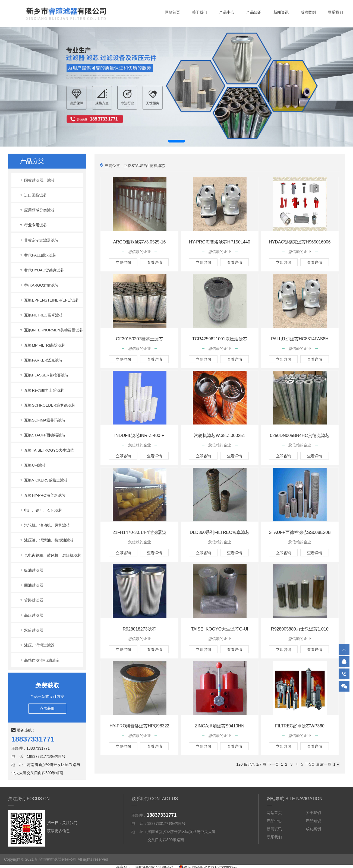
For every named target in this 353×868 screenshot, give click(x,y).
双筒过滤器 (31, 630)
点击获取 (47, 708)
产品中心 (227, 12)
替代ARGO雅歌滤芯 (39, 285)
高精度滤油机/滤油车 (39, 660)
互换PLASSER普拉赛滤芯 (44, 375)
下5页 (310, 764)
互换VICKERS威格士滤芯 (43, 480)
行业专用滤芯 (33, 225)
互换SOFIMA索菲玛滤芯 (42, 420)
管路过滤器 (31, 600)
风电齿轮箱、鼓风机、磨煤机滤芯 (50, 555)
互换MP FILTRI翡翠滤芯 (42, 345)
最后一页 (324, 764)
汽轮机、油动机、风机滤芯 (45, 525)
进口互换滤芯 (33, 195)
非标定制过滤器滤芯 (39, 240)
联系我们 (335, 12)
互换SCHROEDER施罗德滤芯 (47, 405)
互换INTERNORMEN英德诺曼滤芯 (51, 330)
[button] (177, 141)
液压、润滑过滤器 (37, 645)
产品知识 (254, 12)
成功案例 (308, 12)
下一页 (273, 764)
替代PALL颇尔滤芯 (38, 255)
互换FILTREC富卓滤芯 (41, 315)
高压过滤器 (31, 615)
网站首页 (172, 12)
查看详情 (155, 262)
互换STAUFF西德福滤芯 (42, 435)
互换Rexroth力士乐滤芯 (42, 390)
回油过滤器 (31, 585)
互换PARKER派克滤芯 (41, 360)
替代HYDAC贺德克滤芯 (42, 270)
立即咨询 (123, 262)
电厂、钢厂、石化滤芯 (41, 510)
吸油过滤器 (31, 570)
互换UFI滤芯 (32, 465)
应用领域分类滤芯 (37, 210)
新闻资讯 (281, 12)
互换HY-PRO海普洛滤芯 (42, 495)
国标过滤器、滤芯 (37, 180)
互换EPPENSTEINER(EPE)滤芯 (49, 300)
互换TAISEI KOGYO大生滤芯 (46, 450)
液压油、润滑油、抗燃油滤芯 (46, 540)
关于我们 (200, 12)
